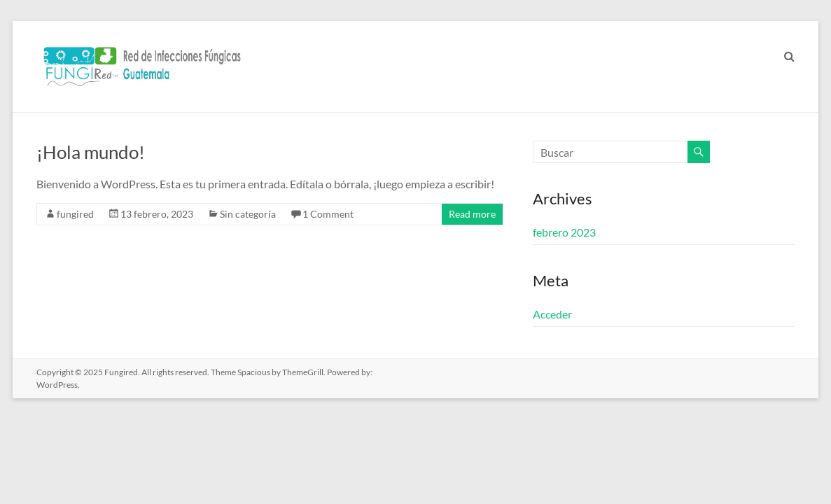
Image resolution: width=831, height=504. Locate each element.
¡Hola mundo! (91, 152)
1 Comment (328, 214)
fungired (75, 214)
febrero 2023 (564, 232)
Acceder (552, 314)
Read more (472, 214)
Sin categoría (248, 214)
